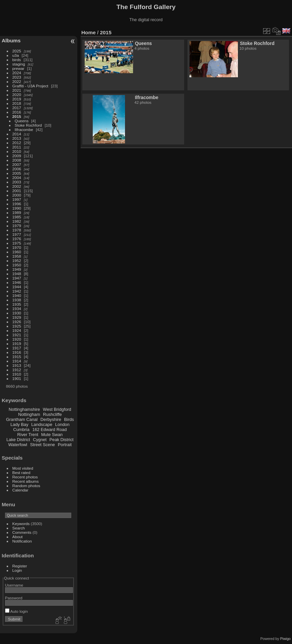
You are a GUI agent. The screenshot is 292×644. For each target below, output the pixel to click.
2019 (17, 99)
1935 (17, 304)
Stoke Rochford (28, 125)
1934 (17, 309)
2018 (17, 103)
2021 (17, 90)
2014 (17, 134)
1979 (17, 226)
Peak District (61, 440)
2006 (17, 169)
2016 (17, 112)
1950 (17, 265)
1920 (17, 339)
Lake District (18, 440)
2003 (17, 182)
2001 (17, 191)
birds (17, 60)
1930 (17, 313)
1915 (17, 357)
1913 (17, 365)
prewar (18, 68)
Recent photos (25, 477)
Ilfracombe (24, 130)
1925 (17, 326)
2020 (17, 95)
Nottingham (29, 414)
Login (17, 570)
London (62, 424)
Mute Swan (52, 435)
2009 (17, 156)
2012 (17, 143)
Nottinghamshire (24, 409)
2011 (17, 147)
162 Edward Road (49, 430)
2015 (17, 116)
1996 (17, 204)
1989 (17, 212)
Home (89, 32)
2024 (17, 73)
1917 (17, 348)
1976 (17, 239)
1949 (17, 269)
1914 (17, 361)
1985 (17, 217)
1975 (17, 243)
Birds (69, 419)
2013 (17, 138)
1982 (17, 221)
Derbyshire (51, 419)
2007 (17, 164)
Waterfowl (18, 445)
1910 (17, 374)
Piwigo (285, 639)
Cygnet (40, 440)
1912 (17, 370)
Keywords (21, 524)
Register (20, 566)
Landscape (42, 424)
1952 (17, 261)
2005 (17, 173)
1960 (17, 252)
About (18, 537)
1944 (17, 287)
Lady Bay (19, 424)
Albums (11, 40)
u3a (16, 55)
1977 (17, 234)
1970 (17, 247)
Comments (22, 532)
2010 (17, 151)
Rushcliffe (52, 414)
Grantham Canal (22, 419)
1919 (17, 344)
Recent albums (26, 481)
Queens (22, 121)
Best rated (22, 473)
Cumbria (21, 430)
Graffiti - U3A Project (30, 86)
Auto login (16, 611)
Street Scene (42, 445)
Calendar (20, 490)
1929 (17, 317)
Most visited (23, 468)
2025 (17, 51)
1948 (17, 274)
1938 (17, 300)
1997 (17, 199)
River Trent (28, 435)
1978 (17, 230)
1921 (17, 335)
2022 (17, 81)
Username (14, 585)
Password (14, 598)
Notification (22, 541)
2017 (17, 108)
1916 (17, 352)
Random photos (26, 486)
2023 (17, 77)
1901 (17, 378)
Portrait (65, 445)
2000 (17, 195)
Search (19, 528)
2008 (17, 160)
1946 (17, 282)
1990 (17, 208)
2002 (17, 186)
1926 (17, 322)
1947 (17, 278)
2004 (17, 178)
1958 (17, 256)
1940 (17, 295)
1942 (17, 291)
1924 (17, 330)
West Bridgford (57, 409)
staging (19, 64)
